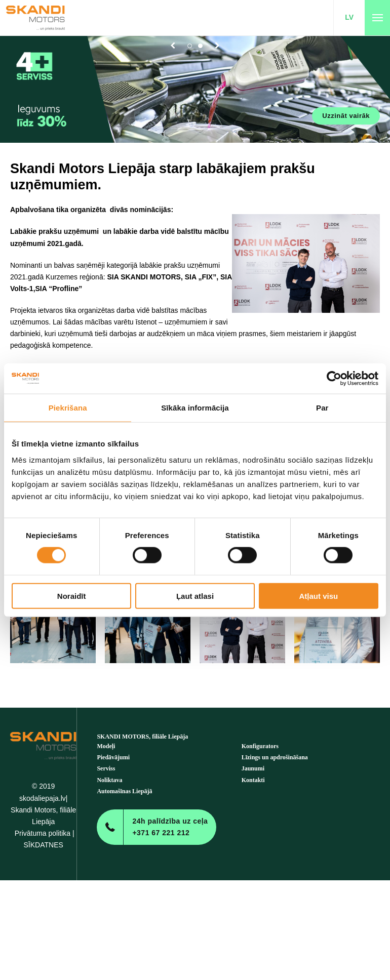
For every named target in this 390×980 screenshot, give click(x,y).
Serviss (106, 768)
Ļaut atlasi (195, 596)
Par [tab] (322, 408)
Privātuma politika (43, 833)
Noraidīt (72, 596)
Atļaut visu (318, 596)
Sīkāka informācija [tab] (195, 408)
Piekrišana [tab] (68, 408)
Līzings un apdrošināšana (275, 757)
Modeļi (106, 746)
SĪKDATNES (44, 845)
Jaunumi (253, 768)
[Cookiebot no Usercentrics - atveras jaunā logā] (334, 379)
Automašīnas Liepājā (124, 791)
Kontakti (253, 780)
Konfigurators (260, 746)
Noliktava (109, 780)
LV (349, 17)
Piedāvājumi (113, 757)
